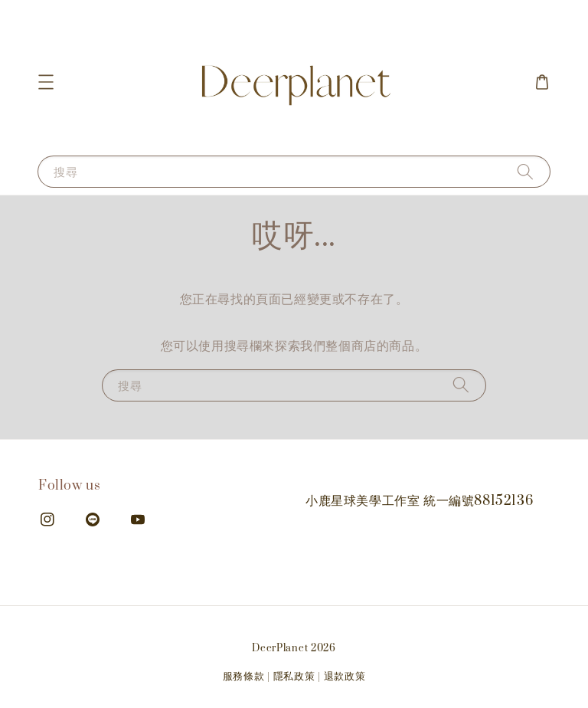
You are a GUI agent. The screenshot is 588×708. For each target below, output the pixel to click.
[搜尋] (525, 171)
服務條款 (244, 677)
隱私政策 (294, 677)
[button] (46, 82)
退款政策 (345, 677)
